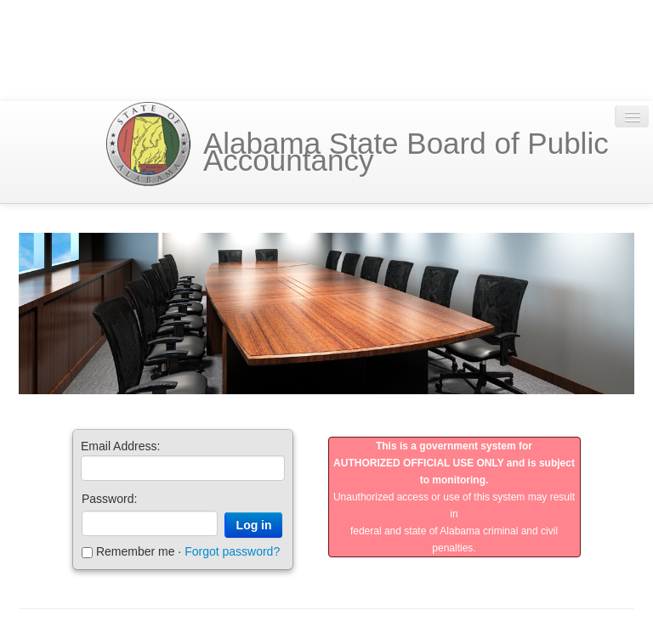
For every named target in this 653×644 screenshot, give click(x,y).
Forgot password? (232, 552)
